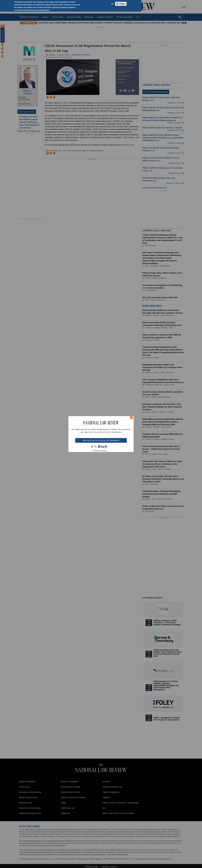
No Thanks (121, 4)
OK (112, 4)
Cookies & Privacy (100, 451)
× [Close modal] (131, 418)
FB (92, 447)
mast (99, 447)
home (106, 447)
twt (96, 447)
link (103, 447)
